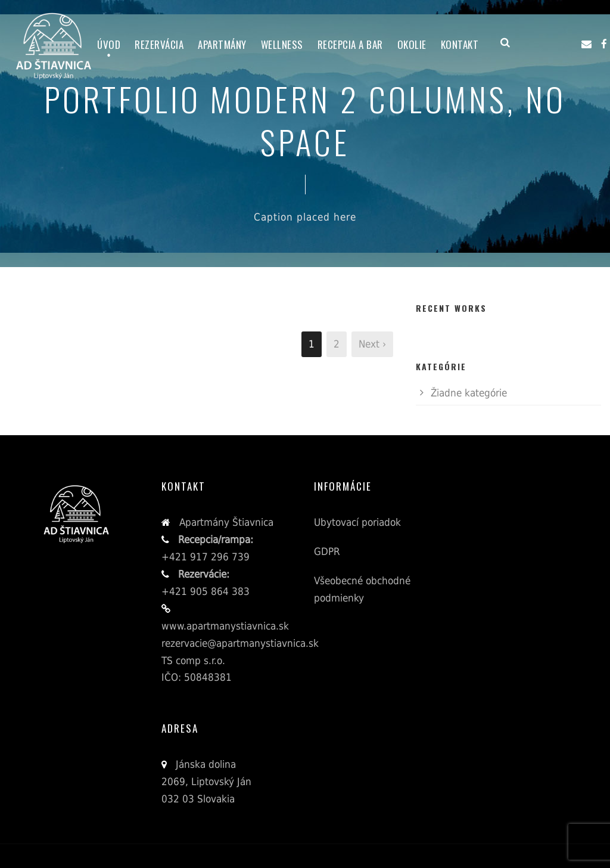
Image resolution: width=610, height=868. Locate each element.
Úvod (109, 44)
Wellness (282, 44)
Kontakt (460, 44)
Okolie (412, 44)
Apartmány (222, 44)
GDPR (327, 551)
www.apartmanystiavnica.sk (225, 626)
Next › (372, 344)
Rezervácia (159, 44)
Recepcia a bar (350, 44)
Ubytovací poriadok (357, 522)
